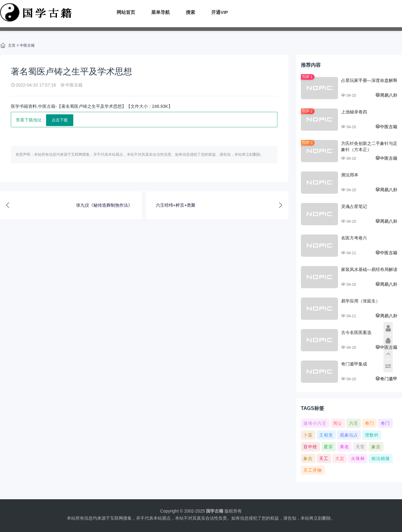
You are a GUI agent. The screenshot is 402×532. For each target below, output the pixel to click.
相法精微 (381, 458)
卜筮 (308, 435)
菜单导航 (160, 12)
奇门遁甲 (386, 379)
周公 (338, 423)
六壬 (354, 423)
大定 (340, 458)
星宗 (328, 447)
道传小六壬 (315, 423)
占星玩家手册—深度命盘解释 (369, 80)
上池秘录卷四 (354, 112)
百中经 (310, 447)
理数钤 (372, 435)
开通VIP (220, 12)
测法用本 (350, 175)
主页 (12, 45)
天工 (324, 458)
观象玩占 (349, 435)
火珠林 (358, 458)
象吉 (376, 447)
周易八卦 (386, 95)
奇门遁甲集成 (354, 364)
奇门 (370, 423)
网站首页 (126, 12)
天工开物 (313, 470)
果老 (344, 447)
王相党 (326, 435)
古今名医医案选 (356, 332)
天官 (360, 447)
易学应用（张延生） (361, 301)
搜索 (190, 12)
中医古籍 (27, 45)
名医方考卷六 (354, 238)
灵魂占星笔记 (354, 206)
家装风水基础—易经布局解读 (369, 269)
